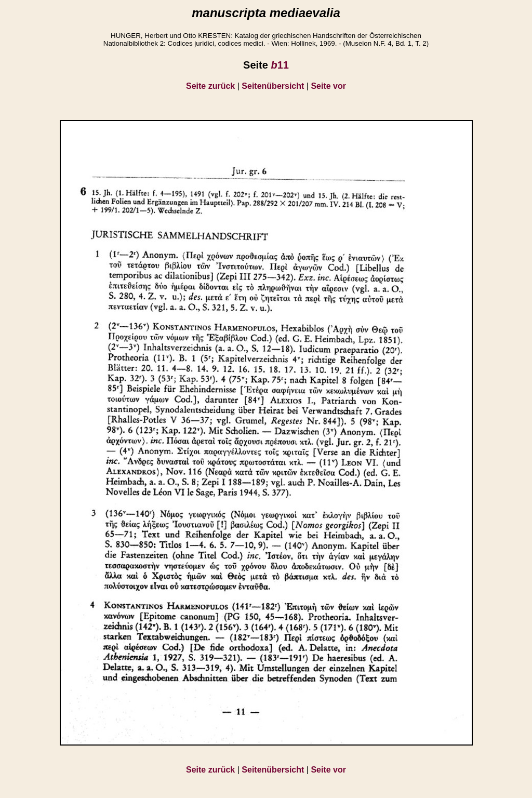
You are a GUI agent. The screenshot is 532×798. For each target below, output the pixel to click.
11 (280, 65)
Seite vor (328, 86)
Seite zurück (210, 86)
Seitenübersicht (273, 86)
